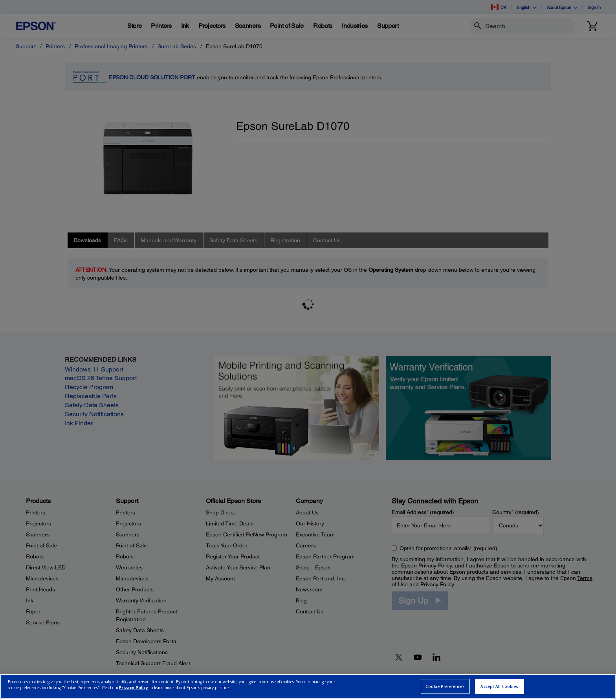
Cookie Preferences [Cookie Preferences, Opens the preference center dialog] (445, 686)
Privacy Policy (133, 688)
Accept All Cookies (499, 686)
